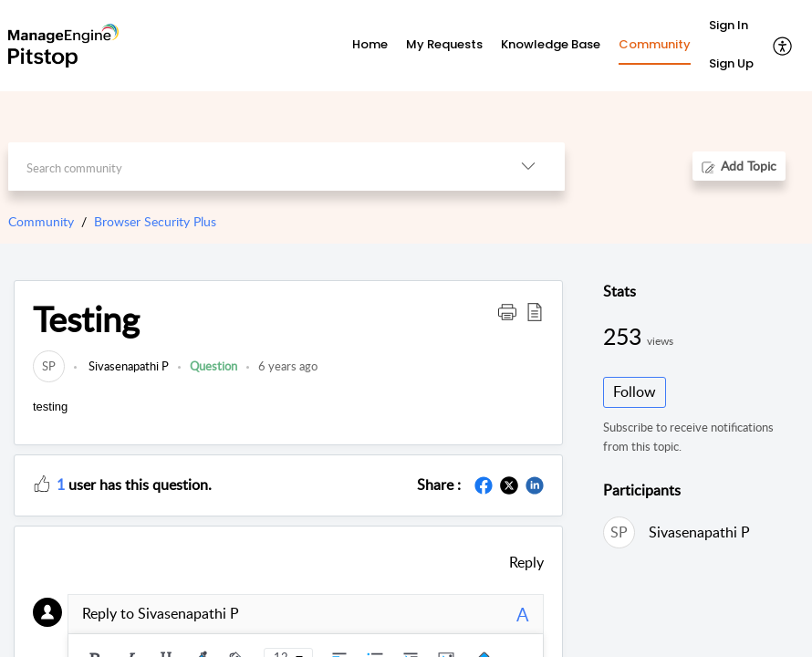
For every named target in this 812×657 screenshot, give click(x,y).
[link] (49, 366)
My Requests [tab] (444, 44)
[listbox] (528, 167)
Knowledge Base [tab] (551, 44)
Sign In (729, 25)
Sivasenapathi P (127, 366)
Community (41, 221)
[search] (250, 167)
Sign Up (731, 63)
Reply (526, 562)
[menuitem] (731, 26)
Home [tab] (370, 44)
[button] (507, 311)
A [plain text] (523, 614)
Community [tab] (655, 44)
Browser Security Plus (155, 221)
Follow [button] (635, 391)
